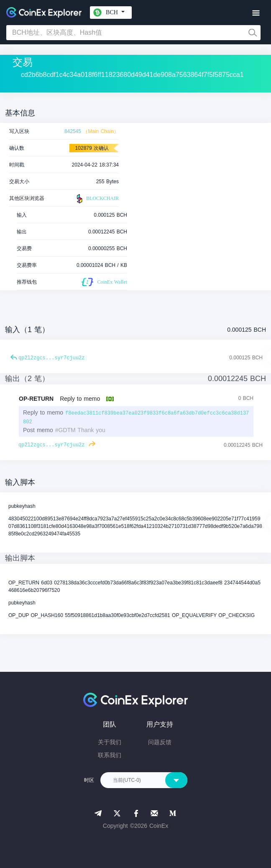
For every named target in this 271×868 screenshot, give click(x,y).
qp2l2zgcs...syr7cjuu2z (51, 358)
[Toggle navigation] (256, 13)
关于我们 (110, 742)
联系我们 (110, 755)
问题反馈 (160, 742)
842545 (73, 131)
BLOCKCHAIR (97, 199)
